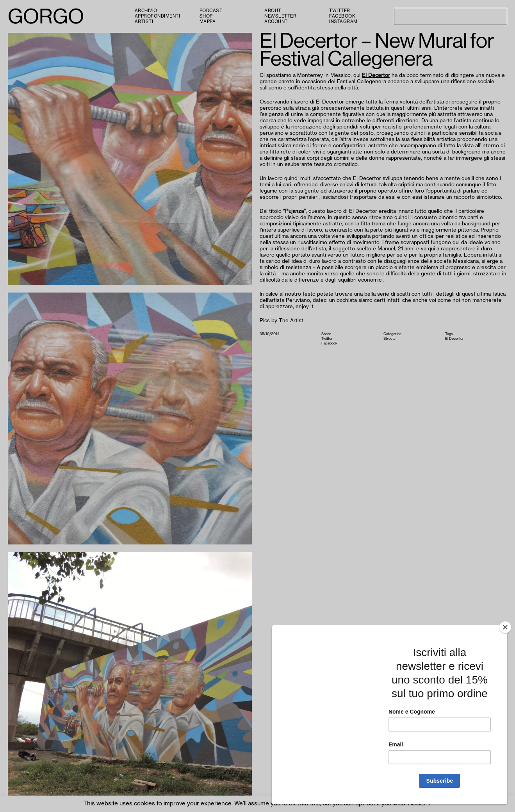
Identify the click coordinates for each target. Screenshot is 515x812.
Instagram (343, 22)
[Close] (505, 627)
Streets (389, 339)
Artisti (144, 22)
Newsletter (280, 16)
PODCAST (211, 11)
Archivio (146, 11)
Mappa (208, 22)
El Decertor (376, 75)
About (273, 11)
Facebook (342, 16)
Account (276, 22)
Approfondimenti (158, 16)
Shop (206, 16)
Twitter (340, 11)
